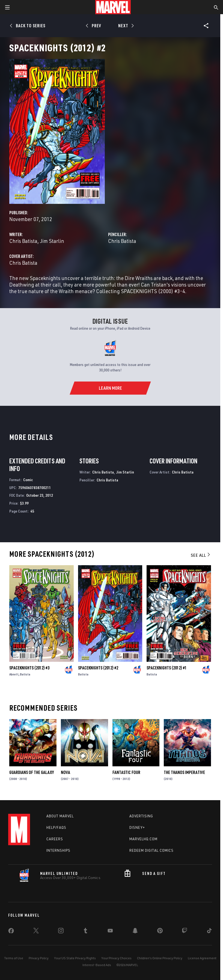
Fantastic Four (126, 772)
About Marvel (60, 816)
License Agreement (202, 958)
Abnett (14, 674)
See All (201, 555)
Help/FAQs (56, 827)
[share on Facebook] (11, 932)
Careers (55, 839)
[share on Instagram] (61, 932)
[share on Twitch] (185, 932)
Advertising (141, 816)
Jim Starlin (52, 241)
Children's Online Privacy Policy (160, 958)
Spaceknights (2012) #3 (29, 668)
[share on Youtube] (110, 932)
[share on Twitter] (36, 932)
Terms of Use (14, 958)
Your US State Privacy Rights (75, 958)
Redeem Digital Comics (151, 850)
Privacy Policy (39, 958)
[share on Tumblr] (85, 932)
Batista (25, 674)
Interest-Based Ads (97, 965)
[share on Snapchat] (135, 932)
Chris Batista (23, 241)
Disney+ (137, 827)
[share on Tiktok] (209, 932)
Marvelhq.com (143, 839)
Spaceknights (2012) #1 (167, 668)
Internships (58, 850)
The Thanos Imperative (184, 772)
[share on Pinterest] (160, 932)
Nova (66, 772)
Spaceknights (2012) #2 (98, 668)
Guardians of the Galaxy (32, 772)
